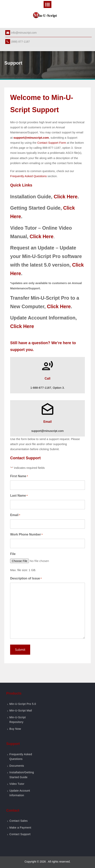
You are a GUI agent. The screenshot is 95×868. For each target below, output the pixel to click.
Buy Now (15, 729)
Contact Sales (18, 821)
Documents (17, 766)
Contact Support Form (52, 143)
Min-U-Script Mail (21, 710)
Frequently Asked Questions (28, 176)
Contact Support (20, 834)
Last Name (19, 496)
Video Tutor (17, 784)
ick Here (68, 197)
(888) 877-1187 (18, 42)
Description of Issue (26, 579)
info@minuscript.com (21, 33)
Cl (56, 197)
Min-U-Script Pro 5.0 (23, 704)
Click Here (41, 236)
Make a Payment (20, 828)
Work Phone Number (26, 535)
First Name (19, 476)
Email (15, 515)
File (13, 554)
